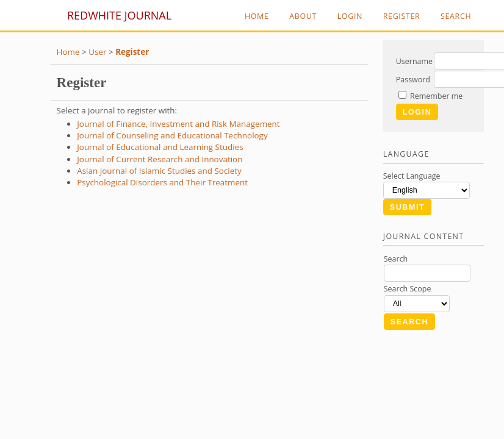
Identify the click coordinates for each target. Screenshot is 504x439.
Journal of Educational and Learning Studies (160, 147)
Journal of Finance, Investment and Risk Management (178, 124)
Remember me (436, 96)
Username (414, 61)
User (97, 52)
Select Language (412, 176)
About (303, 16)
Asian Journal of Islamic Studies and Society (159, 171)
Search (456, 16)
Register (402, 16)
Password (413, 80)
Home (257, 16)
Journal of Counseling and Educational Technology (172, 135)
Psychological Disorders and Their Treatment (162, 182)
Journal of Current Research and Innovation (160, 159)
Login (350, 16)
